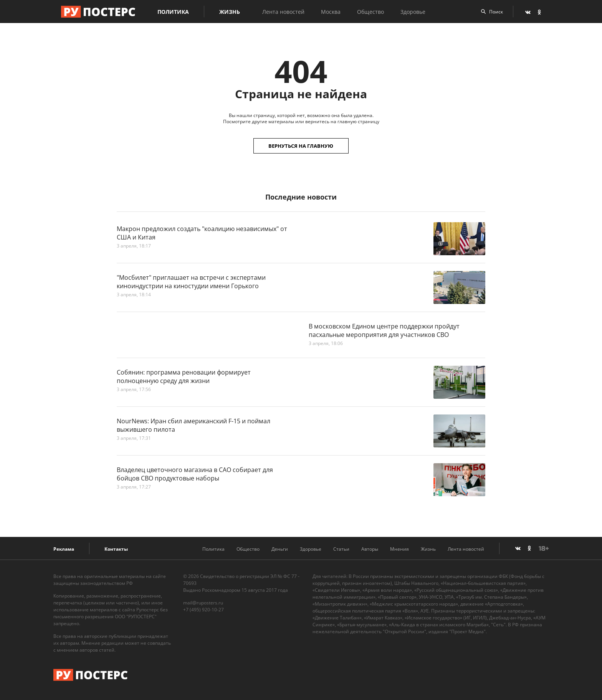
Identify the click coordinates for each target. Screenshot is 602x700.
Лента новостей (285, 12)
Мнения (399, 549)
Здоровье (414, 12)
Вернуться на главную (301, 146)
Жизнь (231, 12)
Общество (372, 12)
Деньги (280, 549)
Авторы (370, 549)
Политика (175, 12)
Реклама (64, 549)
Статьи (341, 549)
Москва (332, 12)
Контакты (116, 549)
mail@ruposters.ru (203, 603)
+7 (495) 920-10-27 (203, 610)
